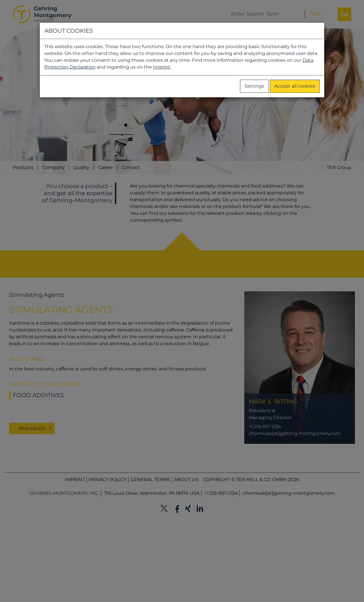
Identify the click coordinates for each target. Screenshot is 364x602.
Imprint (162, 67)
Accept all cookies (295, 86)
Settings (254, 86)
